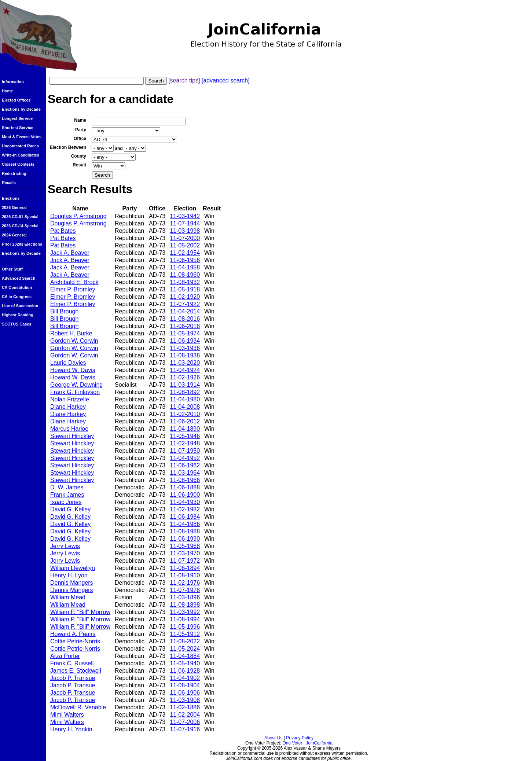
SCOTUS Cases (16, 324)
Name (80, 120)
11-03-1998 (185, 231)
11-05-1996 (185, 627)
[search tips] (184, 80)
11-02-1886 (185, 707)
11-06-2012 (185, 421)
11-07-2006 (185, 722)
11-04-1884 (185, 656)
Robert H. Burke (71, 333)
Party (81, 130)
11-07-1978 (185, 590)
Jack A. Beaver (70, 253)
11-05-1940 (185, 663)
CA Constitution (17, 287)
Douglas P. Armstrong (78, 216)
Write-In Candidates (21, 155)
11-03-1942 (185, 216)
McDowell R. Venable (78, 707)
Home (7, 91)
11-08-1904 (185, 685)
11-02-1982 (185, 509)
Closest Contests (18, 164)
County (79, 156)
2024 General (14, 235)
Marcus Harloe (69, 429)
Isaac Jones (66, 502)
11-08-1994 (185, 619)
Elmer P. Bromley (73, 289)
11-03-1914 (185, 385)
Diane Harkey (68, 407)
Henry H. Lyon (69, 575)
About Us (273, 738)
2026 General (14, 207)
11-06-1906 (185, 693)
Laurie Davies (68, 363)
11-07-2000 (185, 238)
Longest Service (17, 118)
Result (79, 165)
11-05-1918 (185, 289)
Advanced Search (19, 278)
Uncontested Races (20, 146)
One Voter (292, 743)
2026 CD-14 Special (20, 226)
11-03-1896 (185, 597)
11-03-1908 (185, 700)
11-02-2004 (185, 715)
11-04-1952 (185, 458)
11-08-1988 (185, 531)
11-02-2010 (185, 414)
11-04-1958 (185, 267)
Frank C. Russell (72, 663)
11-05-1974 (185, 333)
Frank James (67, 495)
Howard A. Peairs (73, 634)
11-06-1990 (185, 539)
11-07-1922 (185, 304)
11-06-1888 (185, 487)
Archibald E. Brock (74, 282)
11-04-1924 (185, 370)
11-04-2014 (185, 311)
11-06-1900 (185, 495)
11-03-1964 (185, 473)
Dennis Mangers (72, 583)
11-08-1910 (185, 575)
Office (80, 139)
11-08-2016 (185, 319)
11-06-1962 (185, 465)
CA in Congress (17, 297)
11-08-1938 (185, 355)
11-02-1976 (185, 583)
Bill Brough (64, 311)
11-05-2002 (185, 245)
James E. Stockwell (76, 671)
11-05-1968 (185, 546)
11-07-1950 (185, 451)
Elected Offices (16, 100)
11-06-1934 (185, 341)
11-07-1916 (185, 729)
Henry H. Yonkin (71, 729)
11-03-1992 (185, 612)
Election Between (68, 147)
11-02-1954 (185, 253)
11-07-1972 (185, 561)
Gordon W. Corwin (74, 341)
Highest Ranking (18, 315)
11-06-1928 (185, 671)
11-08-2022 (185, 641)
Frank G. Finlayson (75, 392)
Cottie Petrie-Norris (75, 641)
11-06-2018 (185, 326)
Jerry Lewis (65, 546)
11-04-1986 (185, 524)
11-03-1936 (185, 348)
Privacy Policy (300, 738)
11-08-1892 (185, 392)
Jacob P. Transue (73, 678)
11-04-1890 (185, 429)
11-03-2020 (185, 363)
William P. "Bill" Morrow (80, 612)
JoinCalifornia (319, 743)
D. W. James (67, 487)
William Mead (68, 597)
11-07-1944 (185, 223)
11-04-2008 (185, 407)
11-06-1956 (185, 260)
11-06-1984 (185, 517)
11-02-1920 (185, 297)
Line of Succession (20, 306)
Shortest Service (18, 128)
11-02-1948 (185, 443)
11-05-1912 (185, 634)
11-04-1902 (185, 678)
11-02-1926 (185, 377)
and (119, 148)
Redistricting (14, 173)
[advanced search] (226, 80)
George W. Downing (76, 385)
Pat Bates (63, 231)
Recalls (9, 183)
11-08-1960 (185, 275)
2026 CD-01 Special (20, 217)
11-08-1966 (185, 480)
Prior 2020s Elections (22, 244)
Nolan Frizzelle (70, 399)
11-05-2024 (185, 649)
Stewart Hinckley (72, 436)
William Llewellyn (73, 568)
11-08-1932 (185, 282)
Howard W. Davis (73, 370)
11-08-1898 (185, 605)
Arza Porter (65, 656)
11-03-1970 (185, 553)
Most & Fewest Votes (22, 137)
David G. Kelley (70, 509)
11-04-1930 (185, 502)
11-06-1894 (185, 568)
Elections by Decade (21, 109)
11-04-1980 (185, 399)
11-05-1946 (185, 436)
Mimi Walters (67, 715)
